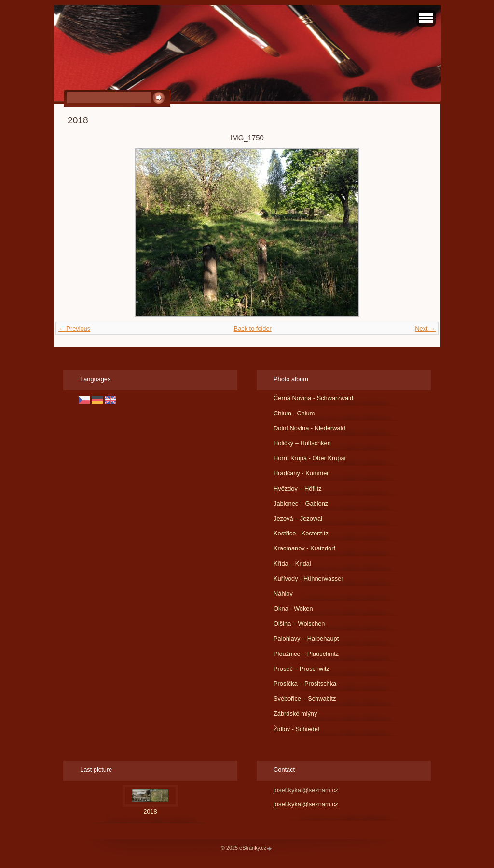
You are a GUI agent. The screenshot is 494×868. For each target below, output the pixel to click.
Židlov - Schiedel (296, 729)
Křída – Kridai (292, 564)
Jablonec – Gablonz (301, 503)
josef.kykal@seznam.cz (306, 804)
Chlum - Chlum (294, 413)
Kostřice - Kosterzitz (301, 533)
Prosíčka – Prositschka (305, 684)
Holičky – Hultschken (302, 443)
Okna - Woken (293, 608)
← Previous (74, 328)
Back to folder (253, 328)
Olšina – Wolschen (299, 623)
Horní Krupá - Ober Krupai (309, 458)
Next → (425, 328)
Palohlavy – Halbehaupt (306, 638)
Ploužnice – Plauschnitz (306, 654)
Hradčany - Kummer (301, 473)
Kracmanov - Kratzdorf (304, 548)
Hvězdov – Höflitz (298, 488)
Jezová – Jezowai (298, 518)
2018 (150, 811)
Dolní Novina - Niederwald (309, 428)
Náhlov (283, 594)
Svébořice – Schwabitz (305, 699)
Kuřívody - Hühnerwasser (308, 579)
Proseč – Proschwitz (302, 669)
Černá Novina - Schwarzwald (313, 398)
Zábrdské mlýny (295, 714)
